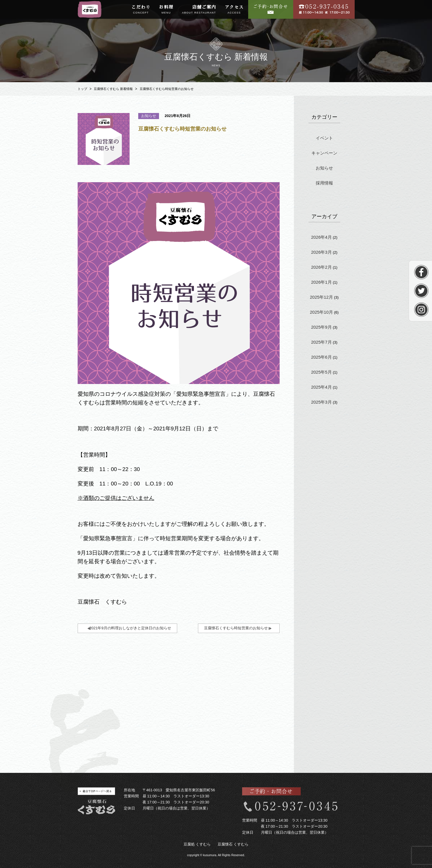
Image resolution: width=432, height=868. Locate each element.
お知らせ (324, 168)
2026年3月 (321, 252)
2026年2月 (321, 267)
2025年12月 (321, 297)
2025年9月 (321, 327)
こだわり (141, 10)
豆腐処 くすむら (197, 844)
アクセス (234, 10)
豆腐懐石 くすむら (233, 844)
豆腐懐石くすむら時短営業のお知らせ (236, 628)
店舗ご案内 (199, 10)
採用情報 (324, 183)
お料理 (166, 10)
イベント (324, 138)
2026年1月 (321, 282)
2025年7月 (321, 342)
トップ (82, 89)
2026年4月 (321, 237)
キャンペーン (324, 153)
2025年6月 (321, 357)
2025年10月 (321, 312)
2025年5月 (321, 372)
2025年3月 (321, 402)
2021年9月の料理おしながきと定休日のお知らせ (130, 628)
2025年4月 (321, 387)
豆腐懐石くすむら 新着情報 (113, 89)
